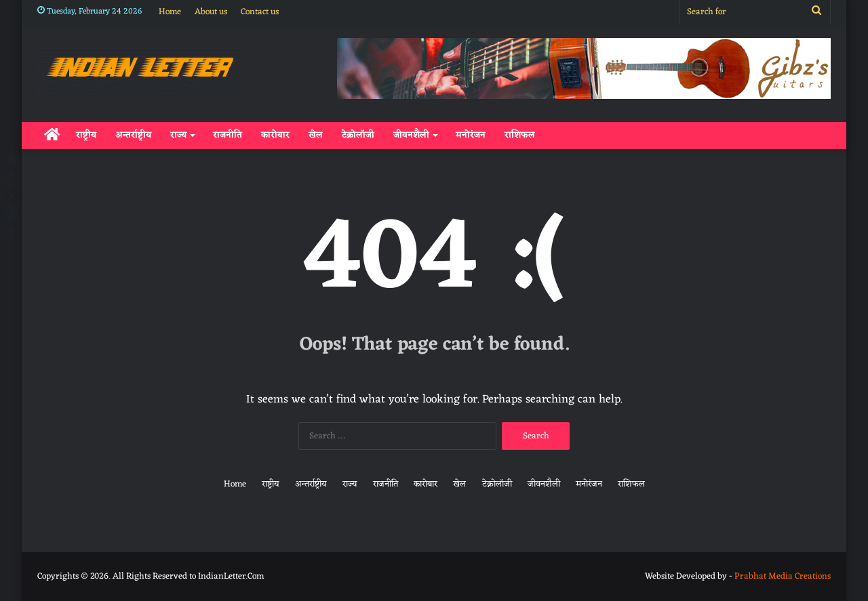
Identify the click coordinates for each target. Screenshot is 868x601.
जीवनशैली (411, 135)
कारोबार (275, 135)
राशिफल (520, 135)
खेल (316, 135)
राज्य (178, 135)
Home (170, 12)
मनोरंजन (471, 135)
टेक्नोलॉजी (358, 135)
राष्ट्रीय (86, 135)
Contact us (260, 12)
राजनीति (228, 135)
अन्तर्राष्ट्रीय (133, 135)
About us (211, 12)
